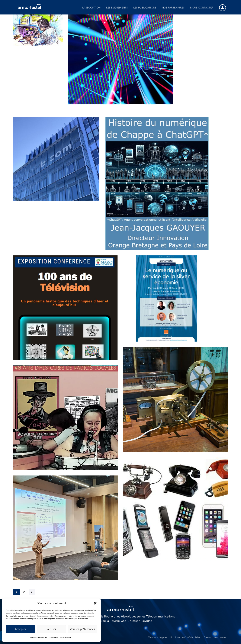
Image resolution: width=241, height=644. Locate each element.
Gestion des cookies (39, 637)
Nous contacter (202, 8)
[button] (95, 603)
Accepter (20, 629)
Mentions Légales (157, 637)
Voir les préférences (82, 629)
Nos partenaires (173, 8)
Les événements (117, 8)
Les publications (145, 8)
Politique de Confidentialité (60, 637)
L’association (91, 8)
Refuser (51, 629)
